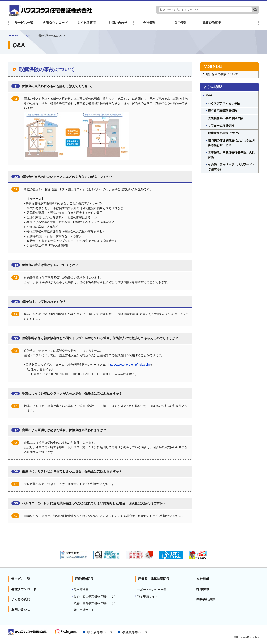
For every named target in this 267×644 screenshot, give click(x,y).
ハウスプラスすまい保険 (224, 104)
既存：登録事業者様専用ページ (94, 603)
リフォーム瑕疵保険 (221, 126)
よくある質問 (87, 23)
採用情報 (180, 23)
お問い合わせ (118, 23)
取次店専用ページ (100, 632)
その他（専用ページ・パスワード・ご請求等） (231, 167)
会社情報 (149, 23)
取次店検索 (81, 590)
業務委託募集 (212, 23)
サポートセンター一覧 (152, 590)
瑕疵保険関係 (84, 579)
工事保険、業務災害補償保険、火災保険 (231, 155)
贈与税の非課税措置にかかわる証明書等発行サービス (231, 143)
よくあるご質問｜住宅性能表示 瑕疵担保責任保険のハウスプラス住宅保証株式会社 (50, 11)
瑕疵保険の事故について (222, 75)
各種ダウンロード (55, 23)
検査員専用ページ (135, 632)
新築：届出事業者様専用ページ (94, 597)
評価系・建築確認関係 (154, 579)
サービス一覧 (24, 23)
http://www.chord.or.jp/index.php (130, 365)
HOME (16, 36)
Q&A (29, 36)
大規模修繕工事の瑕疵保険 (225, 119)
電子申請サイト (84, 610)
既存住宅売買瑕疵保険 (223, 111)
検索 (255, 10)
